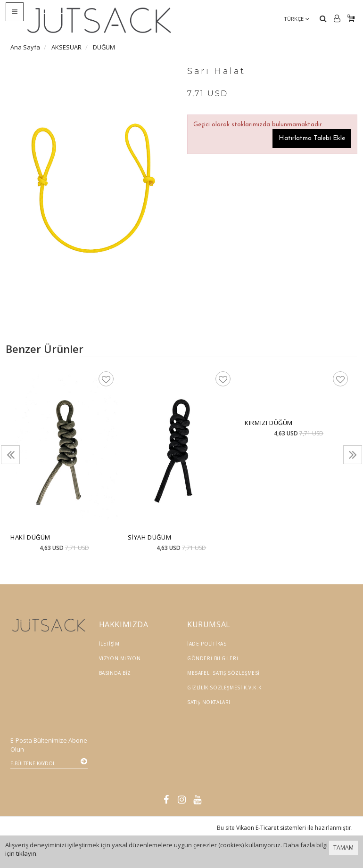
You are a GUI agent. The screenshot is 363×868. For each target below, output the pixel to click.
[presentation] (10, 455)
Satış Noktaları (209, 702)
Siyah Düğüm (150, 537)
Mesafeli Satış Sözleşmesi (223, 673)
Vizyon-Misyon (120, 658)
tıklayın (26, 853)
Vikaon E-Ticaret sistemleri (271, 801)
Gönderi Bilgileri (213, 658)
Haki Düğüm (30, 537)
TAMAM (343, 848)
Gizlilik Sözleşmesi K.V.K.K (224, 688)
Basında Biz (115, 673)
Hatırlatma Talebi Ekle (312, 138)
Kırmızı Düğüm (269, 423)
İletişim (109, 644)
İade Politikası (208, 644)
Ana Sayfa (25, 47)
